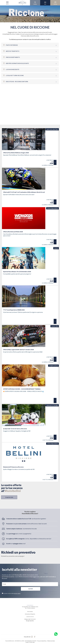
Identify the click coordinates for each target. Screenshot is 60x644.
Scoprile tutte (9, 497)
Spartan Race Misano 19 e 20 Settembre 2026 (17, 272)
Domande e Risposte (30, 614)
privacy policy (17, 593)
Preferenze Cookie (51, 641)
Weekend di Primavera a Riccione (13, 467)
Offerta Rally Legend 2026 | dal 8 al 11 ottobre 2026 (18, 350)
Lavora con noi (30, 617)
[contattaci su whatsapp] (56, 634)
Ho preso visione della (12, 593)
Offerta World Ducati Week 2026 (13, 232)
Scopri (55, 162)
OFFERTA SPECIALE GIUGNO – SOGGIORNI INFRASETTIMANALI (22, 389)
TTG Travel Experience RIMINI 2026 (14, 310)
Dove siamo (30, 611)
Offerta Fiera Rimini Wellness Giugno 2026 (16, 153)
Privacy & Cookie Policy (42, 641)
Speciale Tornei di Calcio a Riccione (15, 429)
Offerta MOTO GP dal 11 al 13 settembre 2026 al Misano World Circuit (24, 192)
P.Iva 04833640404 (10, 641)
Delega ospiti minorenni (30, 619)
